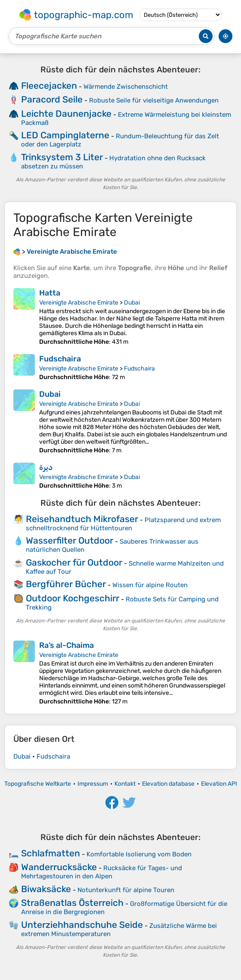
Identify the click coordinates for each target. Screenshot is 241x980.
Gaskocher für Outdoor (74, 562)
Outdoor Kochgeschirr (73, 598)
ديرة (46, 467)
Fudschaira (60, 359)
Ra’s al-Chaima (66, 645)
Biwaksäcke (46, 889)
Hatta (50, 293)
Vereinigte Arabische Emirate (79, 303)
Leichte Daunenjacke (66, 114)
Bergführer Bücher (66, 584)
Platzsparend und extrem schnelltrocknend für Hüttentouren (123, 524)
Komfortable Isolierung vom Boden (139, 854)
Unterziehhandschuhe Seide (82, 925)
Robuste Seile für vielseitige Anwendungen (154, 100)
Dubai (132, 303)
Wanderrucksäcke (59, 867)
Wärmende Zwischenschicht (126, 87)
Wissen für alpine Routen (150, 585)
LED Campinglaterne (65, 135)
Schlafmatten (51, 853)
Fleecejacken (49, 86)
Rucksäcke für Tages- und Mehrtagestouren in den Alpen (102, 872)
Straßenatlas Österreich (72, 903)
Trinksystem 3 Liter (62, 157)
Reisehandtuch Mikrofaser (82, 519)
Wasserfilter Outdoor (70, 540)
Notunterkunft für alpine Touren (126, 890)
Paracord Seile (52, 99)
